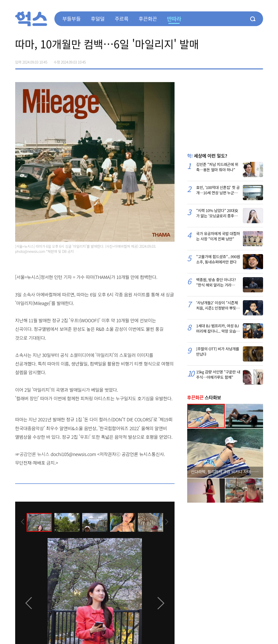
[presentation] (22, 522)
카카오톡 (248, 60)
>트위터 (238, 60)
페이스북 (227, 60)
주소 (259, 60)
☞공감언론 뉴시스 (32, 454)
